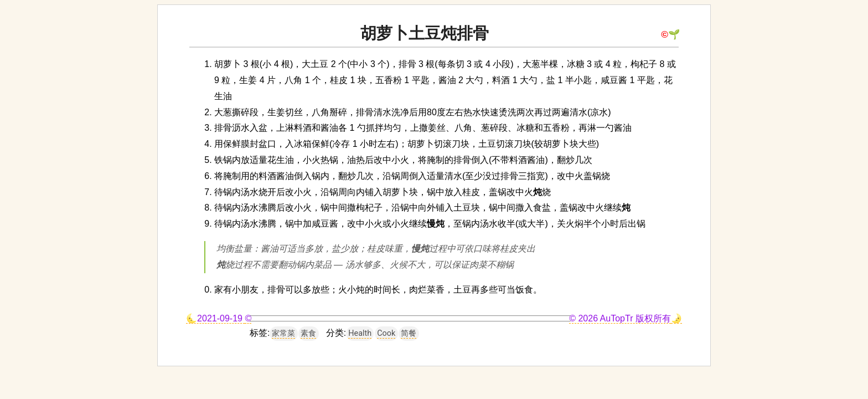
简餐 (409, 333)
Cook (386, 333)
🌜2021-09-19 (215, 318)
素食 (308, 333)
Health (360, 333)
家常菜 (283, 333)
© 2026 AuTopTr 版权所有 (620, 318)
